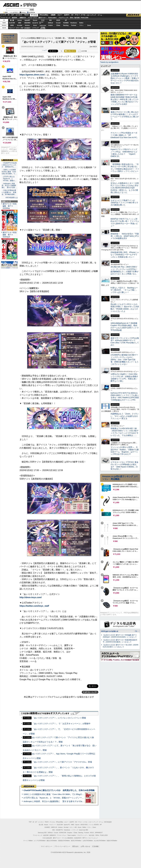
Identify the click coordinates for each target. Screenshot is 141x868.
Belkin (81, 23)
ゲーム (100, 15)
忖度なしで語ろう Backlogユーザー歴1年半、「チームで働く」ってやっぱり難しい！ (124, 290)
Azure (35, 25)
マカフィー (12, 28)
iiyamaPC (27, 20)
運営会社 (75, 846)
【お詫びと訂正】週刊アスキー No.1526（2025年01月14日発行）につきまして (121, 646)
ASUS (58, 20)
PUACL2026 (85, 18)
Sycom (35, 20)
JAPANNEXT (27, 28)
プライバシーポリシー (62, 846)
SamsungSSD (41, 23)
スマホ (83, 15)
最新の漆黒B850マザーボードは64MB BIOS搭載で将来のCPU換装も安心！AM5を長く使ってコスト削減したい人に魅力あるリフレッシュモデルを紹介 (125, 99)
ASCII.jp (11, 5)
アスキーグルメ (33, 18)
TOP (30, 822)
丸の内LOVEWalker (100, 841)
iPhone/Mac (44, 15)
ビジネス (19, 15)
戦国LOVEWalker (112, 841)
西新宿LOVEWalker (64, 841)
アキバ (77, 15)
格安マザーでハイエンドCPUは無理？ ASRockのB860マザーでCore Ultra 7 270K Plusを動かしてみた (125, 342)
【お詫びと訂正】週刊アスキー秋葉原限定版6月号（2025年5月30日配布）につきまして (120, 641)
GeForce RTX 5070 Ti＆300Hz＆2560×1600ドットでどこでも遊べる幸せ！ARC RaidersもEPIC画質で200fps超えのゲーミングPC (125, 396)
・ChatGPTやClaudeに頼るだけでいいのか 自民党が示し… (9, 165)
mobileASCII (78, 838)
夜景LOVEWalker (76, 841)
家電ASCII (23, 18)
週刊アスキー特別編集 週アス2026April (10, 235)
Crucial (58, 23)
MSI (51, 20)
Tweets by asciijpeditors (109, 62)
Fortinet (74, 25)
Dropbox (51, 25)
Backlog (66, 25)
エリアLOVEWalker (40, 841)
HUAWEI (66, 23)
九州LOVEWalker (88, 841)
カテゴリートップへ (90, 692)
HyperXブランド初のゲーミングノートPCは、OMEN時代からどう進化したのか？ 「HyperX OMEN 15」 (124, 153)
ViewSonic (74, 23)
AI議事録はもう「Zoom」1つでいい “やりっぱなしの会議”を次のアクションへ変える (125, 416)
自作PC (67, 15)
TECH (26, 15)
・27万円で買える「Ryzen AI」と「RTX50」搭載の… (9, 179)
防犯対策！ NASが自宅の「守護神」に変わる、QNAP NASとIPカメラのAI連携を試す (125, 236)
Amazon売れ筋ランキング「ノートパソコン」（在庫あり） (9, 38)
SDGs (72, 18)
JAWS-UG (54, 827)
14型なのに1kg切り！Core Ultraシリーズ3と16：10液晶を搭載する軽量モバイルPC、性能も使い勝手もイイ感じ (124, 378)
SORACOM (63, 833)
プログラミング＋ (82, 835)
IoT (13, 15)
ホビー (60, 15)
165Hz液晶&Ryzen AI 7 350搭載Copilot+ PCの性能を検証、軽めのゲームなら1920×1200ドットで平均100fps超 (125, 327)
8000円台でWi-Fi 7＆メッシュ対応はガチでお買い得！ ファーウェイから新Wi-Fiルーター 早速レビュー (125, 222)
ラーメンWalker (28, 841)
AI (9, 15)
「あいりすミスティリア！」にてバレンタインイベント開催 (59, 718)
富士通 (12, 20)
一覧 (61, 51)
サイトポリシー (47, 846)
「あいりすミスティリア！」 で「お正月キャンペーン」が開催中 (61, 724)
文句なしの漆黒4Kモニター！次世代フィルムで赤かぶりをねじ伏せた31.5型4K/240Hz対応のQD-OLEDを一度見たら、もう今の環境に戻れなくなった (125, 188)
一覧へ (136, 631)
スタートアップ (91, 15)
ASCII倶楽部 (134, 15)
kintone (27, 25)
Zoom (89, 25)
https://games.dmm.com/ (32, 75)
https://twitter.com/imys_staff (34, 606)
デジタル (29, 5)
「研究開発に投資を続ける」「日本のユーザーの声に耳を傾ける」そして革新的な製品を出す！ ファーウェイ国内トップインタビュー (125, 168)
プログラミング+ (63, 18)
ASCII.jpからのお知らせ (110, 631)
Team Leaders (72, 835)
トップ (3, 15)
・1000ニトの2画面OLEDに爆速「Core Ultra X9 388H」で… (9, 172)
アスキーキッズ (5, 18)
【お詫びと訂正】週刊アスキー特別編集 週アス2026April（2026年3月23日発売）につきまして (120, 636)
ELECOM (12, 23)
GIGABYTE (35, 23)
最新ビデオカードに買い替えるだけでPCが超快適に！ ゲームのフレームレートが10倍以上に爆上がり (125, 115)
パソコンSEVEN (43, 20)
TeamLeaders (52, 18)
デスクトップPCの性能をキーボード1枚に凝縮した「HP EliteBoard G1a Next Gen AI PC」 (125, 135)
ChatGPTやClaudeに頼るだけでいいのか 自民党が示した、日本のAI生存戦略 (59, 790)
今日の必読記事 (47, 838)
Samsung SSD (42, 833)
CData (58, 25)
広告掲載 (95, 846)
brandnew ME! (43, 28)
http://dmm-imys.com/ (31, 597)
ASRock (50, 23)
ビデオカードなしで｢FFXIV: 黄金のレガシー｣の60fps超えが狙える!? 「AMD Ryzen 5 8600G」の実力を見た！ (124, 466)
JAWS (12, 25)
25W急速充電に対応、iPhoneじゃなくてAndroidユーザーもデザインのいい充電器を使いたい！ (125, 255)
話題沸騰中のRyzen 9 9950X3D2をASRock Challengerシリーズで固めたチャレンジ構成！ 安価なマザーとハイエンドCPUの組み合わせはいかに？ (125, 78)
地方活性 (77, 18)
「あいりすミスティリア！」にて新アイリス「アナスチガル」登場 (62, 762)
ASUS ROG (27, 23)
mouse (20, 20)
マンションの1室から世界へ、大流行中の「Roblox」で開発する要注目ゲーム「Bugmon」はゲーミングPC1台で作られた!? (125, 451)
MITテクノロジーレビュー (90, 838)
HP (66, 20)
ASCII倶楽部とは (12, 198)
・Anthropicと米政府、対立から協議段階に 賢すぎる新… (9, 186)
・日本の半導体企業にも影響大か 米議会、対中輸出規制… (9, 192)
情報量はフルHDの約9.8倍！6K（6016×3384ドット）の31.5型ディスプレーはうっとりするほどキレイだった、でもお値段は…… (125, 432)
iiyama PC (67, 825)
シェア (44, 50)
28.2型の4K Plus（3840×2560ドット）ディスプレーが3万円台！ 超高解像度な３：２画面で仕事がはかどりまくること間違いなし (125, 270)
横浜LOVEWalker (52, 841)
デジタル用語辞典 (67, 838)
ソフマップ (35, 28)
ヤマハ (81, 25)
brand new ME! (84, 830)
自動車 (53, 15)
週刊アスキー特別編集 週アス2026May (10, 206)
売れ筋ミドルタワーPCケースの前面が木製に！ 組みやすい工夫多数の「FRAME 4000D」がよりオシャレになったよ (125, 308)
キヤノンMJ (20, 28)
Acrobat (20, 25)
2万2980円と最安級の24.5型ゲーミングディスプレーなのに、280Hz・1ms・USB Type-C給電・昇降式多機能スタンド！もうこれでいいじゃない (125, 359)
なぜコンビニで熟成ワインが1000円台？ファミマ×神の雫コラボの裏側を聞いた (124, 203)
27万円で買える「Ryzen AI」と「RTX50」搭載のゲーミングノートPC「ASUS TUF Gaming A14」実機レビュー (74, 798)
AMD (20, 23)
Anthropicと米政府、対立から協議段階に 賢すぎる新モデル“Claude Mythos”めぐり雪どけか (65, 801)
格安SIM (14, 18)
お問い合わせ (85, 846)
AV (72, 15)
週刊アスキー (42, 18)
